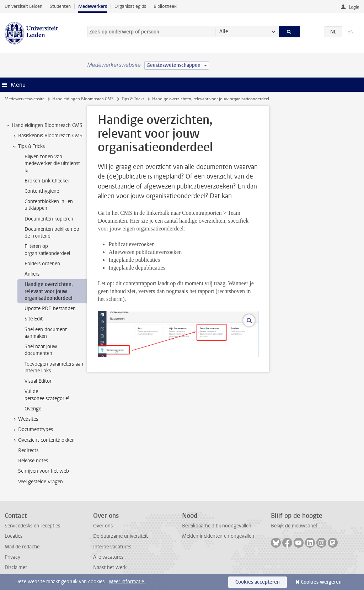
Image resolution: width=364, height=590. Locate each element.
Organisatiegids (130, 6)
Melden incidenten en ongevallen (218, 536)
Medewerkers (93, 6)
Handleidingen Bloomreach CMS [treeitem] (44, 126)
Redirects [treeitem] (28, 450)
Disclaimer (16, 567)
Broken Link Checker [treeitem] (47, 181)
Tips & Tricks (133, 99)
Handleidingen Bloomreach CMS (83, 99)
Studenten (60, 6)
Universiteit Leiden (23, 6)
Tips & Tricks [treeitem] (28, 147)
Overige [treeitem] (33, 409)
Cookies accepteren (258, 582)
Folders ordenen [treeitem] (42, 264)
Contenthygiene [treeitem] (42, 191)
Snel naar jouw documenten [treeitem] (41, 350)
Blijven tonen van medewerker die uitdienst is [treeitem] (52, 164)
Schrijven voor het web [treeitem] (44, 471)
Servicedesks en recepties (32, 526)
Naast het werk (110, 567)
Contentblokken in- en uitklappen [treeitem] (49, 205)
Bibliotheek (165, 6)
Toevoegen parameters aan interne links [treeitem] (54, 367)
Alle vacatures (108, 557)
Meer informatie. (127, 582)
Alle (224, 31)
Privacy (12, 557)
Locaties (14, 536)
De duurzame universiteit (121, 536)
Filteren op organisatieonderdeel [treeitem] (47, 250)
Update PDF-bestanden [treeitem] (50, 309)
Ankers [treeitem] (32, 274)
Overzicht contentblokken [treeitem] (43, 440)
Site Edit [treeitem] (34, 319)
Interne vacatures (112, 547)
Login (354, 7)
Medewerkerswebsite (25, 99)
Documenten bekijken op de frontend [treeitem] (52, 233)
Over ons (103, 526)
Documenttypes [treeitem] (32, 430)
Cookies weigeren (321, 582)
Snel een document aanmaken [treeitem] (46, 333)
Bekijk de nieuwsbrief (294, 526)
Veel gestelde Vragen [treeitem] (41, 482)
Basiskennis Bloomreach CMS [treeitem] (47, 136)
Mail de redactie (22, 547)
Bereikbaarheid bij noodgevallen (217, 526)
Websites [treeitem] (25, 419)
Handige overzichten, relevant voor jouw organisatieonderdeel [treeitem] (49, 291)
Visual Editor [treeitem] (38, 381)
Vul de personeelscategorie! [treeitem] (47, 395)
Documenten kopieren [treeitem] (49, 219)
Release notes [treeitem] (33, 461)
